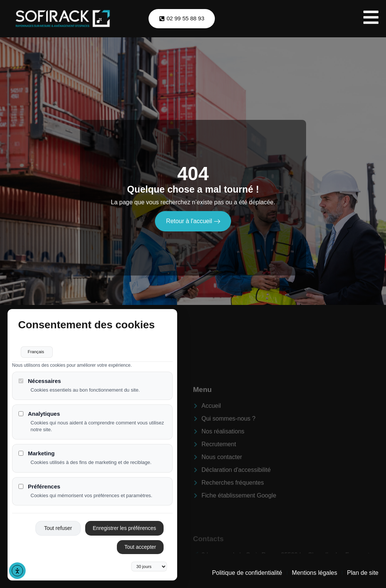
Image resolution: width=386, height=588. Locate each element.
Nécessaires (40, 377)
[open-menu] (371, 19)
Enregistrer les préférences (124, 525)
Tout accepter (140, 544)
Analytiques (39, 410)
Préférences (39, 483)
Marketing (37, 450)
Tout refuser (58, 525)
